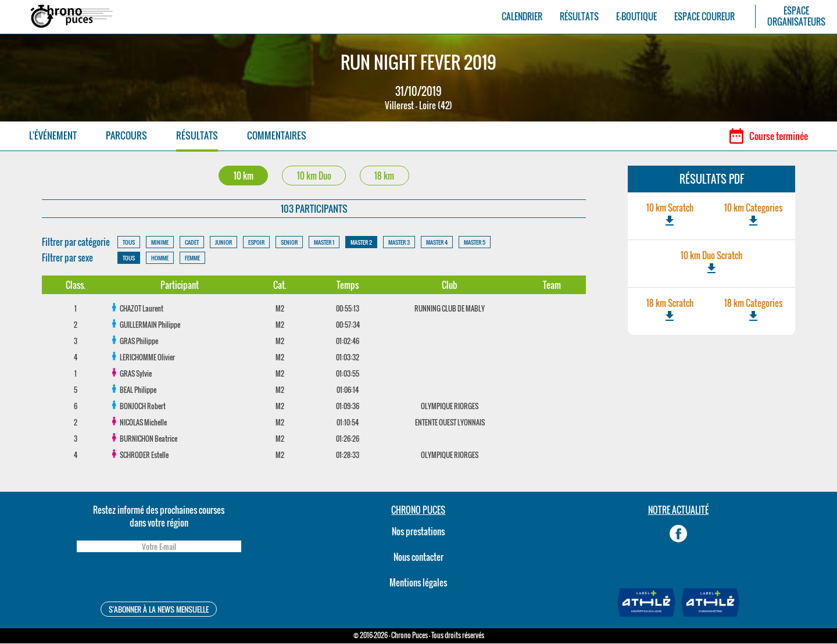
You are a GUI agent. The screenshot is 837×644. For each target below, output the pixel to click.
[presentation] (159, 579)
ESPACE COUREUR (704, 17)
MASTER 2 (361, 243)
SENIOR (289, 243)
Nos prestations (418, 532)
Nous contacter (419, 557)
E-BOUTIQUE (636, 17)
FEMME (192, 258)
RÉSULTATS (579, 17)
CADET (192, 243)
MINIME (160, 243)
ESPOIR (256, 243)
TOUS (129, 243)
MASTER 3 (399, 243)
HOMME (160, 258)
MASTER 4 (437, 243)
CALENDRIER (522, 17)
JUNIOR (223, 243)
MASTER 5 (475, 243)
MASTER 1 (324, 243)
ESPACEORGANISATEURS (796, 16)
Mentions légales (418, 583)
